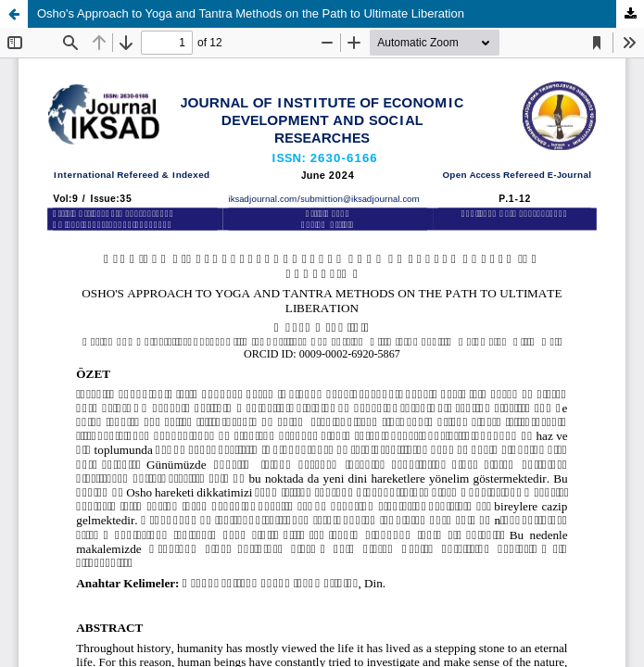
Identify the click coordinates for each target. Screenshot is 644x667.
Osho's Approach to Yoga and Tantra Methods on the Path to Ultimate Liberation (251, 13)
